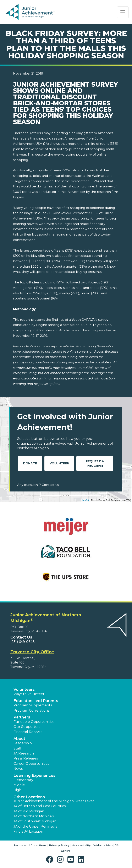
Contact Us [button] (21, 637)
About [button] (19, 739)
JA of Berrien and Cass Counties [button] (40, 806)
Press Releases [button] (26, 758)
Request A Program (95, 463)
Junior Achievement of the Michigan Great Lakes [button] (54, 801)
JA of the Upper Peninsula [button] (35, 826)
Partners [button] (22, 717)
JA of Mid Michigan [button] (29, 811)
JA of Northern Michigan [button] (34, 816)
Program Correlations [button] (31, 710)
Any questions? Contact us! (38, 485)
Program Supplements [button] (33, 705)
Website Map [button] (103, 845)
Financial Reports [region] (28, 732)
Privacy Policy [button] (59, 845)
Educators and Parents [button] (36, 701)
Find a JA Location (28, 831)
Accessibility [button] (81, 845)
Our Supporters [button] (27, 727)
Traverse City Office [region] (32, 652)
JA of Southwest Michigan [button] (35, 821)
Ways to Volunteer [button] (29, 694)
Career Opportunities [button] (31, 764)
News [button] (18, 769)
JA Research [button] (24, 753)
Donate (30, 463)
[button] (51, 860)
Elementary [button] (23, 780)
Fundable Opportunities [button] (34, 722)
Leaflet (85, 500)
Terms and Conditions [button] (30, 845)
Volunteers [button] (24, 690)
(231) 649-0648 (23, 642)
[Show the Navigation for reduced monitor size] (123, 12)
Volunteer (59, 463)
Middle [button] (19, 785)
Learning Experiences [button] (34, 776)
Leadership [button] (23, 743)
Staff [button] (17, 748)
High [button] (17, 790)
